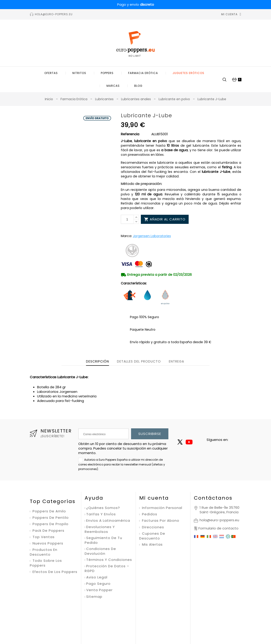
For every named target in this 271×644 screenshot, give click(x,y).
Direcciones (152, 527)
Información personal (162, 508)
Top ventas (43, 537)
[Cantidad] (127, 219)
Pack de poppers (48, 531)
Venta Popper (99, 590)
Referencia (130, 134)
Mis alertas (152, 544)
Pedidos (149, 514)
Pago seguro (98, 584)
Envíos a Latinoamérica (108, 521)
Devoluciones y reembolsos (100, 529)
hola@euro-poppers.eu (219, 520)
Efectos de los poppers (54, 572)
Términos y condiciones (109, 560)
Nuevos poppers (47, 543)
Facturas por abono (160, 521)
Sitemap (94, 597)
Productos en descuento (44, 552)
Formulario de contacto (218, 528)
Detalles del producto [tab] (139, 361)
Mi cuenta (154, 498)
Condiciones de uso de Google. (187, 614)
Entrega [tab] (176, 361)
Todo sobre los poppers (46, 563)
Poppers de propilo (50, 524)
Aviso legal (97, 577)
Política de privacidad (147, 614)
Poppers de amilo (49, 511)
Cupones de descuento (152, 536)
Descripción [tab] (98, 361)
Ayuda (94, 498)
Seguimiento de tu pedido (103, 540)
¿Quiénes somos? (103, 508)
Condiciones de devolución (100, 551)
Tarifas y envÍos (101, 514)
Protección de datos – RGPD (107, 569)
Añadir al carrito (165, 219)
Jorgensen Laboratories (152, 236)
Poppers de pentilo (50, 518)
